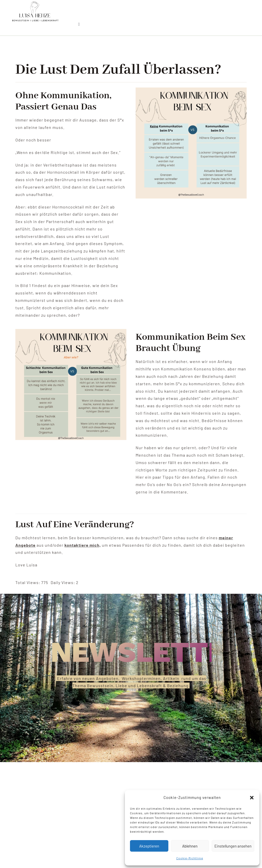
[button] (252, 798)
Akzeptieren (149, 846)
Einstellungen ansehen (233, 846)
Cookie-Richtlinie (190, 858)
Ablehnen (190, 846)
